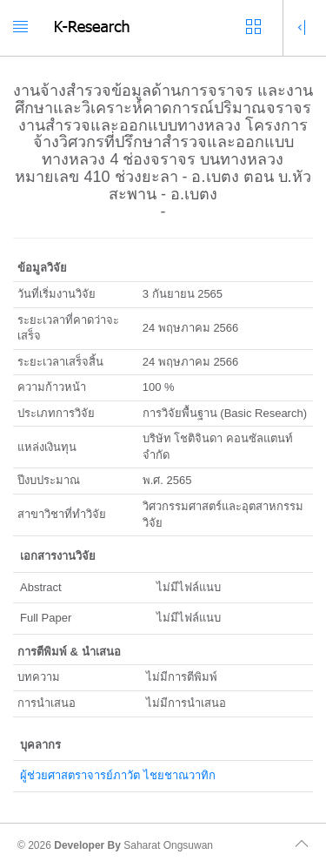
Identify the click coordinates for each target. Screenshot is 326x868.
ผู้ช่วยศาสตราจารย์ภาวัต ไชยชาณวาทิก (118, 775)
